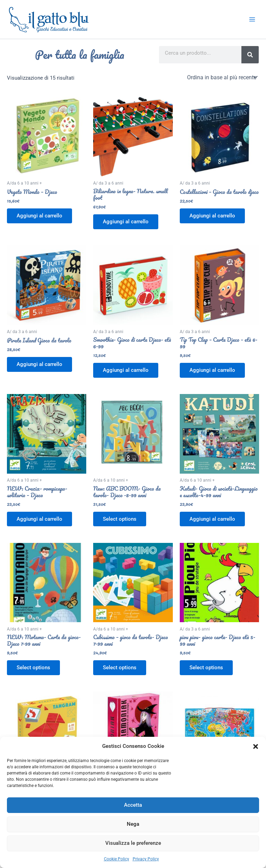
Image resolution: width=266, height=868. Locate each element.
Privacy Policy (146, 859)
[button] (256, 746)
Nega (133, 824)
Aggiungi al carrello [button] (39, 216)
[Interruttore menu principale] (252, 19)
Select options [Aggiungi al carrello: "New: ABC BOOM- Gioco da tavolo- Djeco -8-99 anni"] (120, 519)
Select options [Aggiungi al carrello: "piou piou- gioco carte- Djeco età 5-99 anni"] (206, 668)
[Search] (250, 55)
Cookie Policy (117, 859)
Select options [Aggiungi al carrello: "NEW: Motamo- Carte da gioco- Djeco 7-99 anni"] (33, 668)
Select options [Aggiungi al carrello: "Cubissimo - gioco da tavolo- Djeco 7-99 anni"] (120, 668)
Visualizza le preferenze (133, 843)
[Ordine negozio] (222, 77)
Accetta (133, 805)
